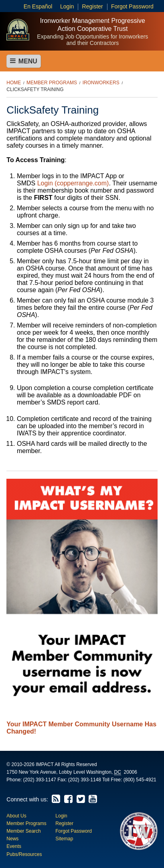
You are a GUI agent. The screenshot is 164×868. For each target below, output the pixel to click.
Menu (24, 61)
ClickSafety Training (35, 89)
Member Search (23, 831)
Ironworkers (101, 83)
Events (14, 846)
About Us (16, 816)
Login (67, 6)
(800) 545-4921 (140, 780)
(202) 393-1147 (40, 780)
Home (14, 83)
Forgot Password (132, 6)
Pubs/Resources (24, 854)
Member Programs (52, 83)
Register (93, 6)
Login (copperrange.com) (73, 183)
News (12, 839)
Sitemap (64, 839)
